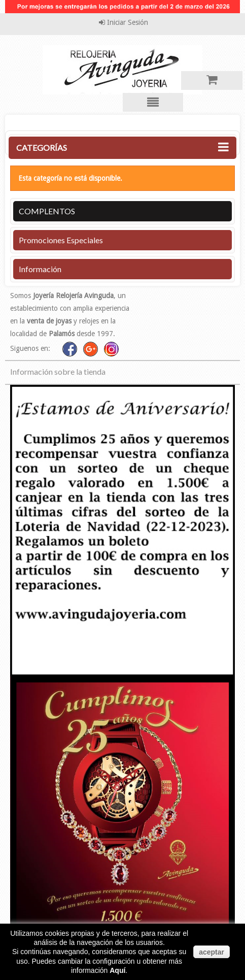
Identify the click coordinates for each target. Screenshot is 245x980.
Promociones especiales (61, 240)
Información (40, 269)
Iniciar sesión (127, 22)
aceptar (212, 952)
